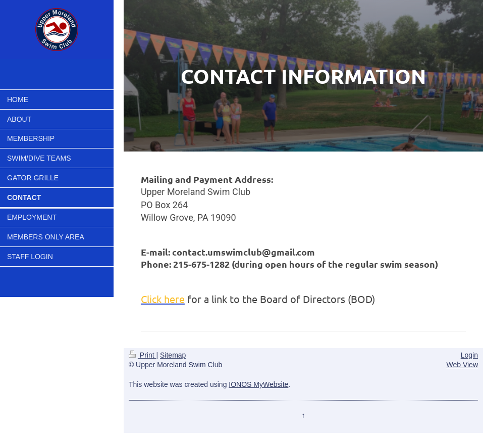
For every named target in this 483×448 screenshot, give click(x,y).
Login (469, 355)
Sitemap (173, 355)
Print (143, 355)
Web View (462, 365)
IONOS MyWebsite (258, 384)
